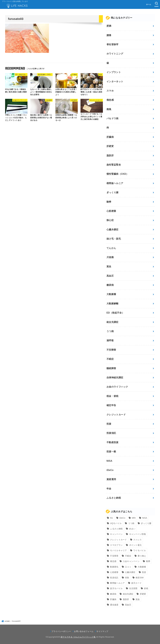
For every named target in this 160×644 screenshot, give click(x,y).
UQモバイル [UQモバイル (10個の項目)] (116, 523)
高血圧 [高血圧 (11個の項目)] (128, 605)
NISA (109, 461)
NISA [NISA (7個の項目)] (145, 518)
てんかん (111, 248)
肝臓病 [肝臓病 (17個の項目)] (113, 599)
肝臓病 (110, 137)
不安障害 (111, 350)
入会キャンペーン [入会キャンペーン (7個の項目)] (131, 561)
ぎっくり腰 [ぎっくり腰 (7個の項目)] (146, 523)
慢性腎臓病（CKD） (118, 174)
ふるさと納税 (114, 498)
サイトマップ (102, 631)
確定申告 (111, 405)
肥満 (109, 26)
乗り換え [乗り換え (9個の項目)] (142, 556)
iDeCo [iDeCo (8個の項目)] (122, 518)
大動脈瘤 (111, 294)
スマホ (110, 91)
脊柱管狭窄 (113, 44)
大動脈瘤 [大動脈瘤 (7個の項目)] (142, 567)
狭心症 (110, 220)
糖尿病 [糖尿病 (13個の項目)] (113, 594)
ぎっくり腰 (113, 192)
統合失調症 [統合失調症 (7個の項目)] (128, 594)
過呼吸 (110, 340)
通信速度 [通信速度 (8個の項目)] (114, 605)
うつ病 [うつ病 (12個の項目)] (131, 523)
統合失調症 (113, 322)
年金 (109, 489)
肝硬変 (110, 146)
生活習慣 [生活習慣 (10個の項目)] (133, 588)
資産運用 (111, 479)
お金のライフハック (117, 387)
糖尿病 (110, 285)
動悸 (109, 202)
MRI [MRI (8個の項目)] (134, 518)
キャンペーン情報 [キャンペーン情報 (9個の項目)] (137, 534)
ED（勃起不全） (115, 313)
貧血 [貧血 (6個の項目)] (138, 599)
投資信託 (111, 433)
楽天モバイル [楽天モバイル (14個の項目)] (116, 588)
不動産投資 (113, 442)
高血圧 (110, 276)
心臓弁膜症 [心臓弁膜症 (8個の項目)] (130, 572)
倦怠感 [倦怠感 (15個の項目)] (113, 561)
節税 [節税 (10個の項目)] (146, 588)
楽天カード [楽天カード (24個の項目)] (136, 583)
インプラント (114, 72)
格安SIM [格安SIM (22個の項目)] (140, 578)
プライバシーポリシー (61, 631)
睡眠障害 (111, 368)
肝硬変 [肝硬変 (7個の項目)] (143, 594)
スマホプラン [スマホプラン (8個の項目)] (116, 545)
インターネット (115, 82)
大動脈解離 (113, 304)
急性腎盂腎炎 (114, 165)
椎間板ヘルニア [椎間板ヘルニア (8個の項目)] (117, 583)
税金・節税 (113, 396)
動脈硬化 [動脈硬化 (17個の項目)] (114, 567)
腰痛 (109, 35)
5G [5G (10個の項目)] (111, 518)
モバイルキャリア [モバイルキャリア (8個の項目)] (118, 550)
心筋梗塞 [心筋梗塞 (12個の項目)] (114, 572)
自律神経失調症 (115, 378)
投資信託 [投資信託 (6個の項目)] (114, 578)
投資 (109, 424)
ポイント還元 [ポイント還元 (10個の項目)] (135, 545)
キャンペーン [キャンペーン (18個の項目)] (116, 534)
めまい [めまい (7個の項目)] (132, 529)
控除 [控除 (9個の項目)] (127, 578)
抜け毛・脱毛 (114, 239)
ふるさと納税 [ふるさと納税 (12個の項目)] (116, 529)
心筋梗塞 (111, 211)
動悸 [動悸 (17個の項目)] (148, 561)
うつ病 (110, 331)
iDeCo (110, 470)
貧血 (109, 266)
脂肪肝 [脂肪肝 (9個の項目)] (126, 599)
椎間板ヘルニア (115, 183)
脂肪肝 (110, 156)
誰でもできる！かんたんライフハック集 (78, 637)
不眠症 (110, 359)
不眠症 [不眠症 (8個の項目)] (128, 556)
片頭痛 (110, 257)
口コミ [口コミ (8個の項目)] (128, 567)
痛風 (109, 109)
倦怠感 (110, 100)
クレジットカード (116, 415)
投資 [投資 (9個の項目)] (144, 572)
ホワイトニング (115, 54)
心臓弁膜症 (113, 230)
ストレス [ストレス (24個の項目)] (137, 540)
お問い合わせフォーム (84, 631)
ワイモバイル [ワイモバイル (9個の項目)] (140, 550)
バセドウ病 (113, 118)
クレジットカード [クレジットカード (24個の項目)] (118, 540)
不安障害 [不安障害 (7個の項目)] (114, 556)
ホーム (149, 4)
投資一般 (111, 452)
